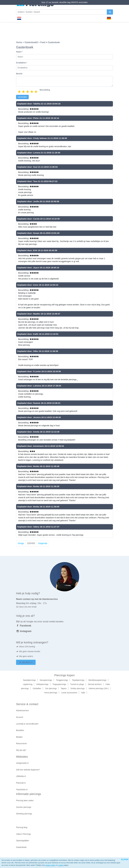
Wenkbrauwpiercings (97, 680)
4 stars (32, 92)
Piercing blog (22, 827)
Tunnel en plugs (77, 684)
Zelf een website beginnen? (28, 770)
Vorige (21, 543)
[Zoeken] (62, 12)
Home (19, 42)
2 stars (24, 92)
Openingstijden (23, 841)
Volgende (43, 543)
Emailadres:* (22, 63)
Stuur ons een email (26, 607)
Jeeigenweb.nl (22, 763)
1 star (20, 92)
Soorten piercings (24, 807)
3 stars (28, 92)
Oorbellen (37, 688)
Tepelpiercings (78, 680)
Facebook (24, 626)
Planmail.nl (21, 783)
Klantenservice (22, 710)
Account (20, 717)
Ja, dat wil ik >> (26, 662)
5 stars (36, 92)
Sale (83, 693)
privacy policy (50, 865)
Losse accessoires (69, 693)
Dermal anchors (95, 684)
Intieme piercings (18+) (99, 688)
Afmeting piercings (24, 814)
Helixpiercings (42, 684)
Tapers (64, 688)
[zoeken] (110, 12)
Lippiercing (28, 684)
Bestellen (20, 730)
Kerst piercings (51, 693)
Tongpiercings (62, 680)
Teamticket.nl (22, 790)
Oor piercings (51, 688)
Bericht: (19, 74)
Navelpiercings (29, 680)
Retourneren (21, 743)
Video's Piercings (23, 834)
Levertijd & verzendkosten (27, 724)
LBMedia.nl (21, 776)
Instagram (24, 631)
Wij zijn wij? (21, 750)
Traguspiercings (59, 684)
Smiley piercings (78, 688)
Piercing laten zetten (25, 800)
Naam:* (19, 52)
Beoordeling (45, 90)
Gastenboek (21, 847)
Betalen (19, 737)
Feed (43, 42)
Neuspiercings (46, 680)
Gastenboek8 (31, 42)
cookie (61, 865)
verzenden (22, 97)
